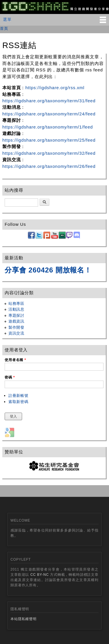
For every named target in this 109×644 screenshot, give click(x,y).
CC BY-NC (40, 575)
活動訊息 (16, 309)
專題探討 (16, 315)
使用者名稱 (15, 360)
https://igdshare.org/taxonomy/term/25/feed (49, 140)
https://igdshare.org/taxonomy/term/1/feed (48, 127)
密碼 (10, 377)
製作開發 (16, 327)
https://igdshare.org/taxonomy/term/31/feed (49, 101)
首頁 (4, 28)
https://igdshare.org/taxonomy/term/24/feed (49, 114)
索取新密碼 (18, 402)
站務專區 (16, 303)
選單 (7, 20)
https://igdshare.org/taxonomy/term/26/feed (49, 166)
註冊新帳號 (18, 396)
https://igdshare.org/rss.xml (55, 88)
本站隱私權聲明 (24, 619)
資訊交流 (16, 333)
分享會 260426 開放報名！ (48, 270)
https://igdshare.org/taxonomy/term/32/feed (49, 153)
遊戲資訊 (16, 321)
